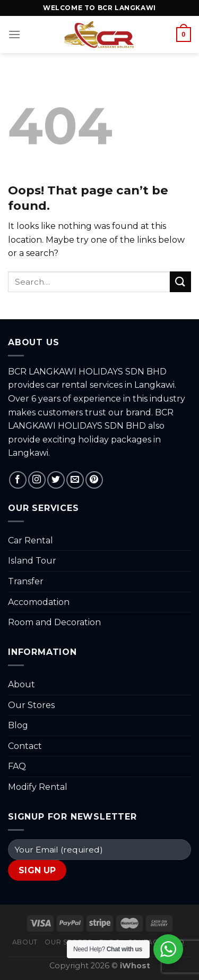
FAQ (17, 766)
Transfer (26, 581)
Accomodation (39, 602)
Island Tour (32, 561)
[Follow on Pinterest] (94, 480)
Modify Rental (38, 787)
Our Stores (31, 705)
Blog (18, 725)
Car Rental (31, 540)
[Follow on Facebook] (18, 480)
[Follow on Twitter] (56, 480)
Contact (25, 746)
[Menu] (14, 34)
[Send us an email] (75, 480)
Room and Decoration (54, 622)
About (21, 684)
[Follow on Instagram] (37, 480)
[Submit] (180, 282)
